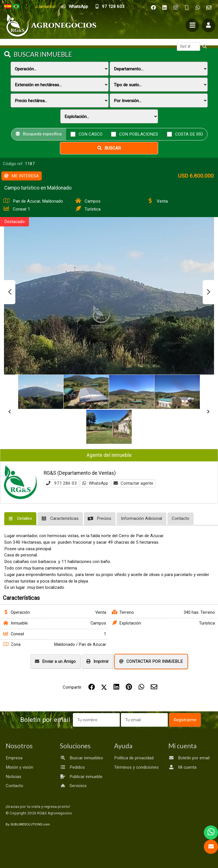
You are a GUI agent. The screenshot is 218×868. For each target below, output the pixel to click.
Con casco (91, 134)
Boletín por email (189, 758)
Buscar (109, 148)
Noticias (13, 777)
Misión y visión (19, 767)
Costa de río (189, 134)
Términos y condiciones (136, 767)
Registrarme (185, 720)
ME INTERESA (22, 176)
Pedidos (72, 767)
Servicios (73, 786)
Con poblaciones (139, 134)
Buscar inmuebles (81, 758)
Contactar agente (133, 483)
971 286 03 (61, 483)
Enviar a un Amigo (55, 661)
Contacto (14, 786)
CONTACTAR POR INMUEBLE (151, 661)
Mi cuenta (182, 767)
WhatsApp (95, 483)
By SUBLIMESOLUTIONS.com (28, 824)
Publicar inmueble (81, 777)
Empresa (14, 758)
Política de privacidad (134, 758)
